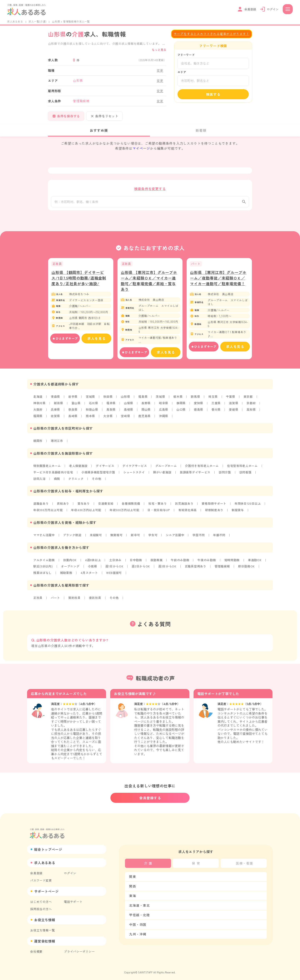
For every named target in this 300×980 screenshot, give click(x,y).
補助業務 (66, 574)
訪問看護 (247, 474)
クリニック (76, 481)
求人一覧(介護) (37, 21)
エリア (182, 72)
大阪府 (38, 412)
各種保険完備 (131, 506)
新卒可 (136, 537)
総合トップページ (48, 847)
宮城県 (91, 400)
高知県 (252, 412)
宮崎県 (126, 419)
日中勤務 (137, 561)
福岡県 (38, 419)
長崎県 (73, 419)
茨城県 (161, 400)
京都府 (252, 406)
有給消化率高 (189, 512)
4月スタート (90, 574)
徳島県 (199, 412)
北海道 (38, 400)
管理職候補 (223, 568)
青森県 (55, 400)
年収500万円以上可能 (125, 512)
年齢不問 (220, 537)
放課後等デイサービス (196, 474)
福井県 (111, 406)
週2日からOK (142, 568)
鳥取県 (111, 412)
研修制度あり (216, 512)
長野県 (146, 406)
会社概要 (36, 949)
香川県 (217, 412)
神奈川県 (39, 406)
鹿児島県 (145, 419)
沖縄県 (164, 419)
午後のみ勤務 (208, 561)
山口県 (182, 412)
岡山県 (146, 412)
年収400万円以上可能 (87, 512)
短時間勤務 (233, 561)
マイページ (141, 148)
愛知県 (199, 406)
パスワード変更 (41, 878)
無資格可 (117, 537)
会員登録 (36, 871)
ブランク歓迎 (73, 537)
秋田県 (108, 400)
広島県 (164, 412)
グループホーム (167, 468)
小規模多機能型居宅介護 (99, 474)
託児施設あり (185, 506)
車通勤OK (256, 561)
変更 (160, 70)
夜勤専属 (157, 561)
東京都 (249, 400)
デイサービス (106, 468)
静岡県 (182, 406)
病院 (57, 481)
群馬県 (196, 400)
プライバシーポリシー (79, 949)
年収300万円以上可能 (48, 512)
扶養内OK (70, 561)
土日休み (116, 561)
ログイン (70, 871)
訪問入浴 (39, 481)
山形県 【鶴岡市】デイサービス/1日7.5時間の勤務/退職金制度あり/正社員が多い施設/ (79, 281)
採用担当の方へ (41, 907)
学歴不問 (199, 537)
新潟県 (59, 406)
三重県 (217, 406)
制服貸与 (239, 512)
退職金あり (41, 506)
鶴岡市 (38, 443)
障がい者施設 (163, 474)
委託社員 (95, 599)
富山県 (76, 406)
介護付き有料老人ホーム (203, 468)
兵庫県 (55, 412)
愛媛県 (234, 412)
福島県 (143, 400)
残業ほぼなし (43, 574)
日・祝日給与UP (160, 512)
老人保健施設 (79, 468)
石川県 (94, 406)
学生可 (154, 537)
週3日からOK (168, 568)
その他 (97, 481)
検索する (213, 94)
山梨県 (129, 406)
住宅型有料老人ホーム (244, 468)
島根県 (129, 412)
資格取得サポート (215, 506)
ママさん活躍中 (44, 537)
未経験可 (96, 537)
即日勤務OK (248, 568)
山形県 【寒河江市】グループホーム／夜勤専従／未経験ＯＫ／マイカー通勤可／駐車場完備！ (218, 281)
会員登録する (150, 796)
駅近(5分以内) (43, 568)
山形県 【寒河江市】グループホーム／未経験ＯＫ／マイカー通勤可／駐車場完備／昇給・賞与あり (149, 284)
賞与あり (84, 506)
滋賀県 (234, 406)
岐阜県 (164, 406)
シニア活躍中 (176, 537)
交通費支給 (106, 506)
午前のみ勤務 (181, 561)
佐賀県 (55, 419)
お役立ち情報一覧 (42, 928)
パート (55, 599)
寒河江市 (57, 443)
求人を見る (96, 342)
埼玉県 (214, 400)
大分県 (108, 419)
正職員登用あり (196, 568)
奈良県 (73, 412)
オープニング (71, 568)
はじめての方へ (41, 899)
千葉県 (231, 400)
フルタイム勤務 (44, 561)
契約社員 (75, 599)
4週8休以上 (93, 561)
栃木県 (179, 400)
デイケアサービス (135, 468)
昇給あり (63, 506)
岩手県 (73, 400)
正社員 (38, 599)
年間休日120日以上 (249, 506)
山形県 (126, 400)
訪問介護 (226, 474)
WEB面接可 (115, 574)
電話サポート (73, 899)
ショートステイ (135, 474)
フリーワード (186, 55)
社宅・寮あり (158, 506)
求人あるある (15, 21)
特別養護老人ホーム (47, 468)
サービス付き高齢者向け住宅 (53, 474)
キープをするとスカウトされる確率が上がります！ (212, 34)
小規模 (93, 568)
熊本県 (91, 419)
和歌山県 (92, 412)
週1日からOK (115, 568)
